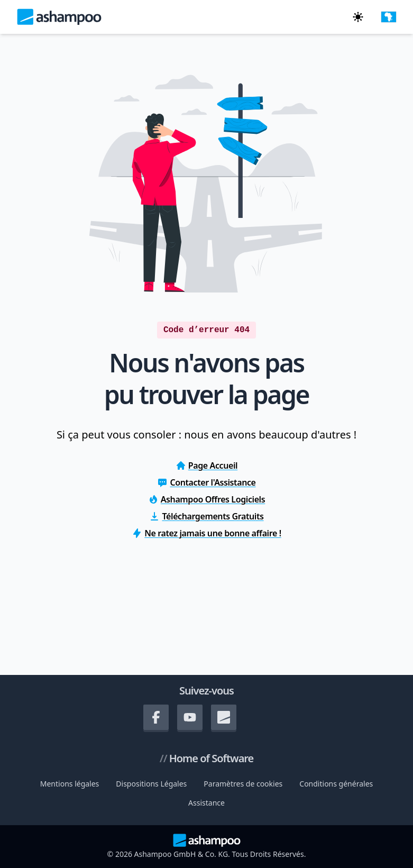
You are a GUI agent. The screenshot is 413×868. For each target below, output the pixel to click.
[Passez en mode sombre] (358, 17)
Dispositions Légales (151, 784)
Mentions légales (70, 784)
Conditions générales (336, 784)
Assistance (206, 803)
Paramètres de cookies (243, 784)
